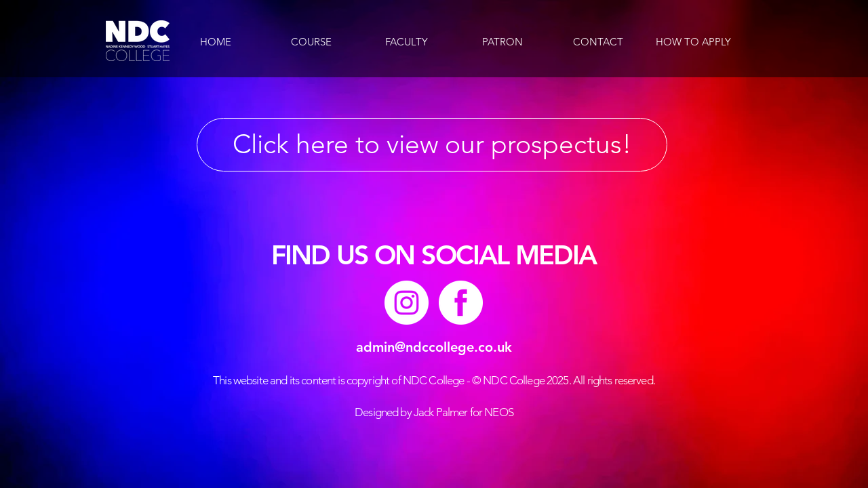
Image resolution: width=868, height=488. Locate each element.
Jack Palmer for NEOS (463, 412)
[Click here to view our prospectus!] (432, 145)
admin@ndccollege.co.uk (434, 347)
